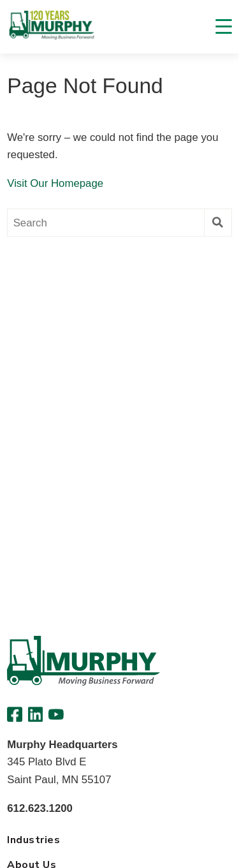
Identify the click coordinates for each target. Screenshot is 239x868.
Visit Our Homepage (55, 183)
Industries (33, 840)
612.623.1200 (40, 808)
